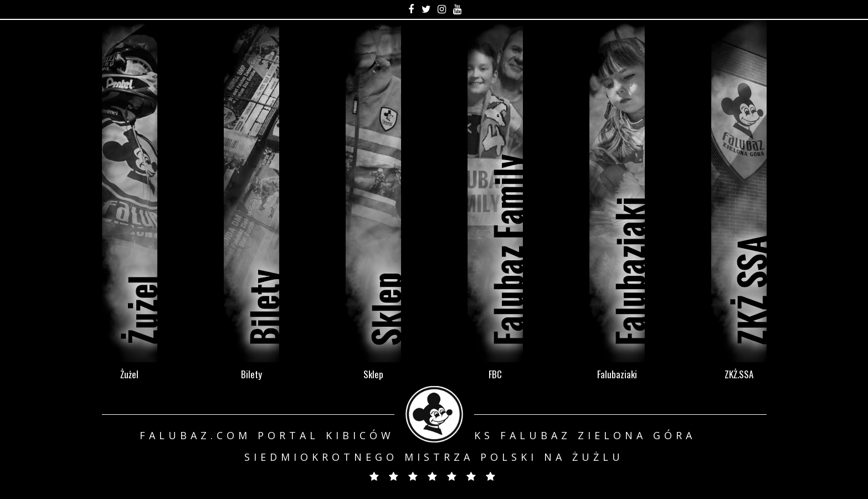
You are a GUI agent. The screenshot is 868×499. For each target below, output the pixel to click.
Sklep (373, 374)
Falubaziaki (617, 374)
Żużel (129, 374)
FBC (495, 374)
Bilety (251, 374)
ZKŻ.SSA (739, 374)
